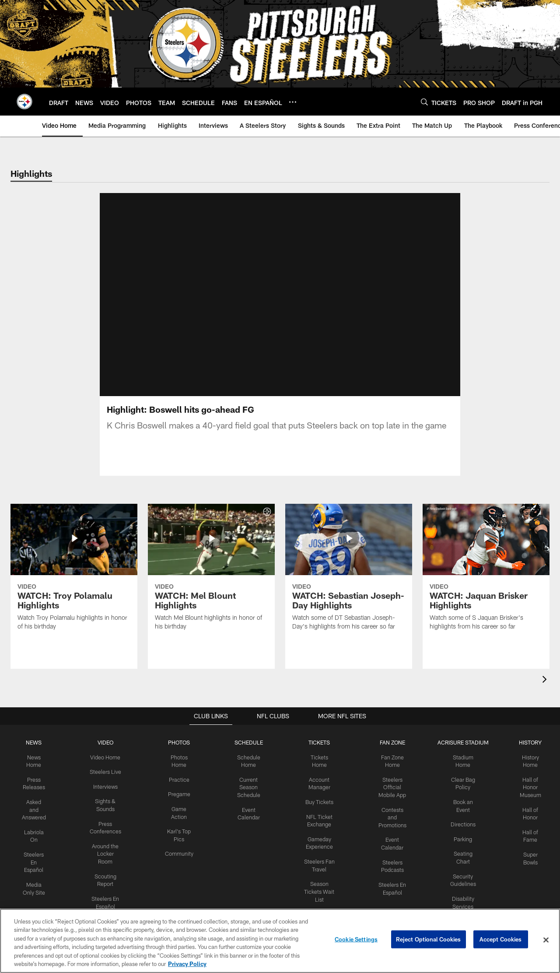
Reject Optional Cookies (429, 940)
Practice (180, 778)
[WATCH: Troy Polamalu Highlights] (74, 573)
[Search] (424, 102)
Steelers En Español (37, 858)
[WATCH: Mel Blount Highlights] (211, 573)
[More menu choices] (293, 102)
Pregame (180, 793)
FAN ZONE (389, 742)
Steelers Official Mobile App (389, 786)
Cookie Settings (356, 940)
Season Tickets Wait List (318, 887)
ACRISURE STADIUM (459, 742)
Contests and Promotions (389, 815)
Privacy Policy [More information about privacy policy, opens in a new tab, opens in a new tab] (187, 964)
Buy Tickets (318, 800)
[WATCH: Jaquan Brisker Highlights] (486, 573)
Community (180, 850)
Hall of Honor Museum (526, 786)
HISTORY (526, 742)
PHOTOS (180, 742)
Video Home (107, 757)
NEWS (37, 742)
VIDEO (107, 742)
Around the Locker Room (107, 850)
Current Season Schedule (249, 786)
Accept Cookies (501, 940)
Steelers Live (107, 771)
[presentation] (546, 680)
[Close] (546, 940)
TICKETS (318, 742)
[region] (280, 941)
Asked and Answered (37, 808)
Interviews (107, 785)
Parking (460, 836)
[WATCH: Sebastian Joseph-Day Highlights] (349, 573)
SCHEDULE (249, 742)
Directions (459, 822)
